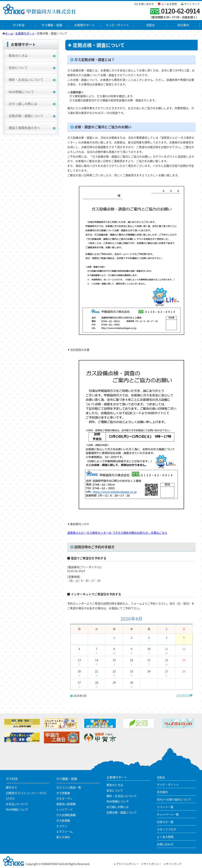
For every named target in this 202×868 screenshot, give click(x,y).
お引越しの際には (118, 807)
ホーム (9, 33)
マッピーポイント (117, 25)
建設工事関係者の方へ (24, 128)
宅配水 (150, 25)
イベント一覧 (165, 807)
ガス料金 (19, 25)
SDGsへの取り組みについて (174, 799)
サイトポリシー (152, 864)
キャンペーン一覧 (168, 814)
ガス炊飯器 (63, 793)
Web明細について (21, 92)
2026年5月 (183, 695)
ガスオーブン (64, 798)
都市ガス (11, 787)
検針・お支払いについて (26, 79)
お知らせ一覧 (165, 822)
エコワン (62, 826)
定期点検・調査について (26, 116)
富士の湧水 (63, 837)
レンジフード (65, 809)
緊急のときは (18, 55)
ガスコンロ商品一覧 (69, 787)
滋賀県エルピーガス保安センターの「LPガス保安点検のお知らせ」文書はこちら (117, 533)
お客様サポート (85, 25)
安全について (18, 67)
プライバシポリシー (127, 864)
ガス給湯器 (63, 820)
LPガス (10, 798)
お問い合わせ (146, 4)
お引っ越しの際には (23, 104)
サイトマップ (192, 4)
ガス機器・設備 (52, 25)
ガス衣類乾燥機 (66, 815)
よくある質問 (169, 4)
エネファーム (65, 831)
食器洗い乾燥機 (66, 804)
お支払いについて (17, 804)
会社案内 (183, 25)
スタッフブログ (166, 829)
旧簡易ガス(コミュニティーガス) (26, 793)
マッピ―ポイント (168, 784)
